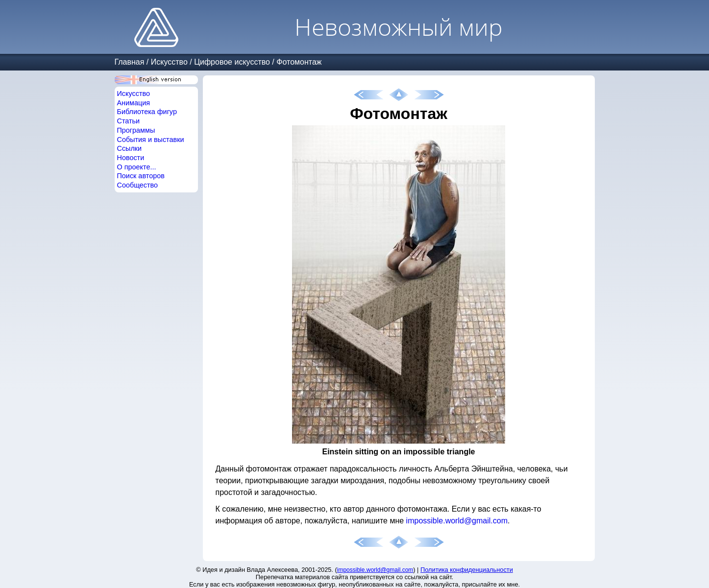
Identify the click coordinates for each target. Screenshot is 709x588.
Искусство (169, 62)
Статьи (129, 121)
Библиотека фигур (147, 112)
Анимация (134, 103)
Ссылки (130, 148)
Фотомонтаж (299, 62)
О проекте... (137, 167)
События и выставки (151, 140)
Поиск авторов (141, 176)
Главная (130, 62)
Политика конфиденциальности (467, 570)
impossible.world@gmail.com (457, 521)
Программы (136, 130)
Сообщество (138, 185)
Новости (131, 158)
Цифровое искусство (232, 62)
